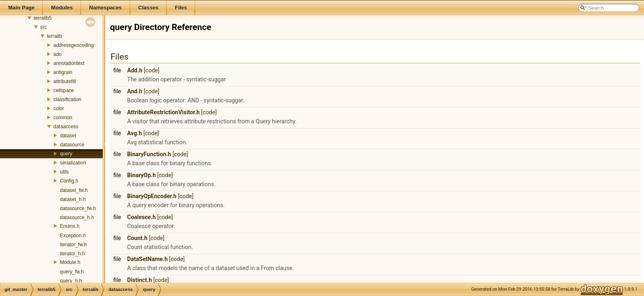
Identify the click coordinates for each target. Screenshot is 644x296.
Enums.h (70, 226)
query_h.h (71, 281)
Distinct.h (140, 280)
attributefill (65, 81)
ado (57, 54)
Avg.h (135, 133)
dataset (68, 136)
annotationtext (69, 63)
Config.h (69, 181)
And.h (135, 91)
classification (67, 99)
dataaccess (66, 127)
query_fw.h (72, 272)
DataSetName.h (148, 259)
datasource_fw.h (78, 208)
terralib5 (43, 18)
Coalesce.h (142, 217)
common (63, 118)
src (44, 27)
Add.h (135, 70)
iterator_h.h (72, 254)
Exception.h (73, 236)
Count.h (137, 238)
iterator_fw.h (73, 245)
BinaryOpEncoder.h (152, 196)
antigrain (63, 72)
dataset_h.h (73, 199)
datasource (72, 145)
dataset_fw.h (74, 190)
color (59, 109)
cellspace (64, 90)
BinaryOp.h (142, 175)
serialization (73, 163)
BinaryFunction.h (149, 154)
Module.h (70, 262)
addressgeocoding (74, 45)
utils (64, 172)
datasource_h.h (77, 217)
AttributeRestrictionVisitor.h (164, 112)
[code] (152, 70)
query (66, 154)
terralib (54, 36)
